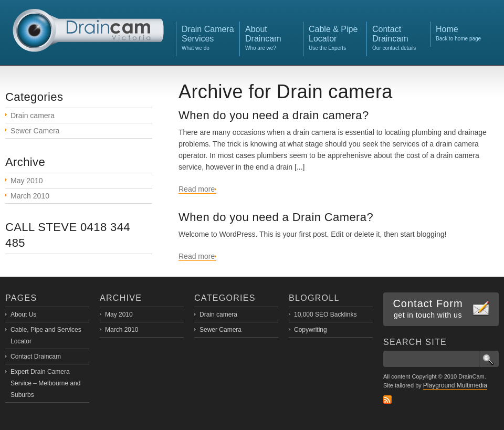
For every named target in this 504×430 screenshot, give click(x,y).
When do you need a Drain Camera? (276, 217)
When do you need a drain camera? (274, 115)
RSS (387, 400)
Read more (197, 189)
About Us (23, 314)
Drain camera (33, 116)
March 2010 (30, 196)
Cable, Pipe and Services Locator (46, 335)
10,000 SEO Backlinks (325, 314)
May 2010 (27, 181)
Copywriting (311, 330)
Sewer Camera (35, 131)
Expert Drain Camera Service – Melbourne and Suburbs (45, 383)
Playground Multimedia (455, 385)
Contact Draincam (36, 356)
